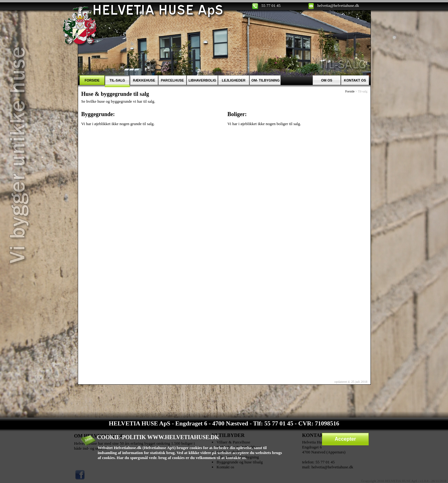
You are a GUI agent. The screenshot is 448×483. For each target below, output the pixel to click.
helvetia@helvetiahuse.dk (338, 5)
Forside (350, 91)
